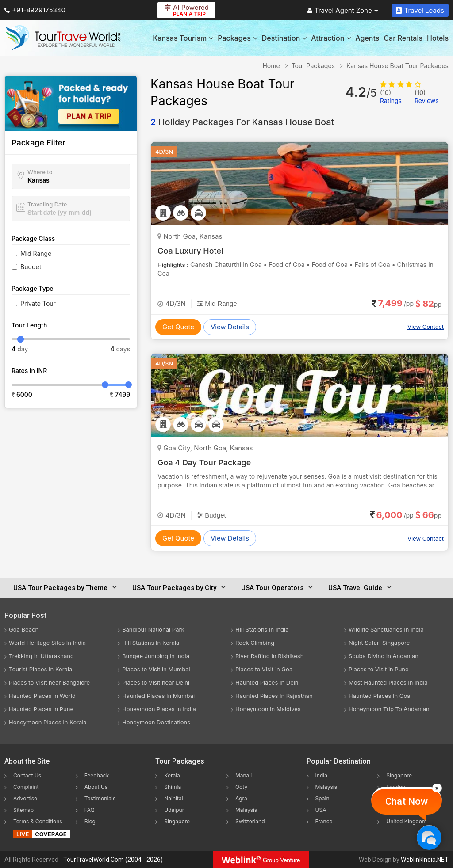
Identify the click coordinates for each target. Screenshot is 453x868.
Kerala (172, 775)
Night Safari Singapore (379, 643)
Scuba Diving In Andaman (384, 656)
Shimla (173, 787)
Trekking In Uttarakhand (41, 656)
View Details (230, 327)
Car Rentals (403, 38)
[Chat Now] (429, 837)
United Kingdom (406, 821)
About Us (96, 787)
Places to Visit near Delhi (156, 682)
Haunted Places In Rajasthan (274, 696)
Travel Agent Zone (343, 10)
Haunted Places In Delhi (268, 682)
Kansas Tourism (183, 38)
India (321, 775)
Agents (367, 38)
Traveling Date (47, 204)
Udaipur (174, 810)
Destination (284, 38)
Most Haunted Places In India (388, 682)
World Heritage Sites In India (47, 643)
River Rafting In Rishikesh (269, 656)
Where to (40, 172)
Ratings (391, 97)
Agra (241, 798)
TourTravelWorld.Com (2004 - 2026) (113, 860)
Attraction (331, 38)
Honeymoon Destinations (156, 722)
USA (321, 810)
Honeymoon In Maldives (268, 709)
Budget (31, 267)
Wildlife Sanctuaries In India (386, 629)
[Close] (437, 788)
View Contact (426, 327)
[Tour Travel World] (63, 38)
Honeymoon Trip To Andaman (389, 709)
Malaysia (246, 810)
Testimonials (100, 798)
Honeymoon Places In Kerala (48, 722)
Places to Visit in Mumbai (156, 669)
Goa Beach (24, 629)
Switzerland (250, 821)
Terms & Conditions (38, 821)
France (324, 821)
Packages (237, 38)
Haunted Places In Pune (41, 709)
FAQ (90, 810)
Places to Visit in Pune (379, 669)
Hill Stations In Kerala (151, 643)
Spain (322, 798)
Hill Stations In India (262, 629)
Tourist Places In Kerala (40, 669)
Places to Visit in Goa (264, 669)
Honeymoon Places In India (159, 709)
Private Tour (38, 303)
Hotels (438, 38)
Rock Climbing (255, 643)
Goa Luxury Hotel (190, 251)
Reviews (427, 97)
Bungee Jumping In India (156, 656)
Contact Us (27, 775)
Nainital (173, 798)
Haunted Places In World (42, 696)
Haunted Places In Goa (380, 696)
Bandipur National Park (153, 629)
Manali (244, 775)
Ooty (241, 787)
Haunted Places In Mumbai (158, 696)
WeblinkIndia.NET (425, 860)
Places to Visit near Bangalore (49, 682)
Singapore (177, 821)
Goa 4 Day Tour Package (204, 463)
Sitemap (23, 810)
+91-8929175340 (35, 10)
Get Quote (178, 327)
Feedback (97, 775)
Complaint (26, 787)
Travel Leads (420, 10)
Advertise (25, 798)
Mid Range (36, 253)
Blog (90, 821)
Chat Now (407, 801)
